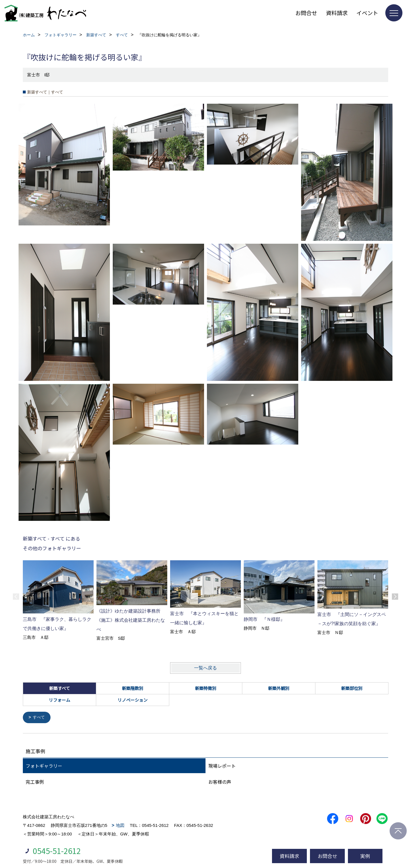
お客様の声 (220, 782)
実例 (365, 856)
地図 (120, 826)
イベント (367, 13)
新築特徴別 (206, 688)
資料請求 (337, 13)
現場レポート (222, 766)
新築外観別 (279, 688)
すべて (40, 718)
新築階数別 (133, 688)
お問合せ (306, 13)
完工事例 (35, 782)
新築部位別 (352, 688)
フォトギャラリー (44, 766)
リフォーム (60, 700)
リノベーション (133, 700)
